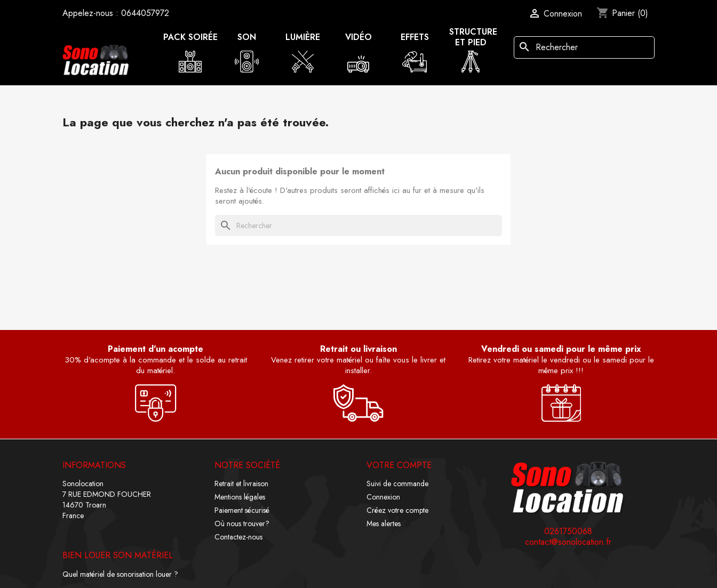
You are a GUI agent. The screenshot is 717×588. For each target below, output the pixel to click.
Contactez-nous (238, 537)
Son (247, 37)
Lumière (303, 37)
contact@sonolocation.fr (568, 542)
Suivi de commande (397, 484)
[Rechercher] (584, 47)
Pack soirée (190, 37)
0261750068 (568, 531)
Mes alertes (384, 523)
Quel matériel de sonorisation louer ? (120, 574)
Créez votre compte (397, 510)
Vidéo (359, 37)
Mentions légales (240, 497)
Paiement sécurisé (242, 510)
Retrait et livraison (241, 484)
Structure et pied (473, 37)
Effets (415, 37)
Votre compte (399, 465)
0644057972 (145, 13)
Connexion (383, 497)
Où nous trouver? (242, 523)
